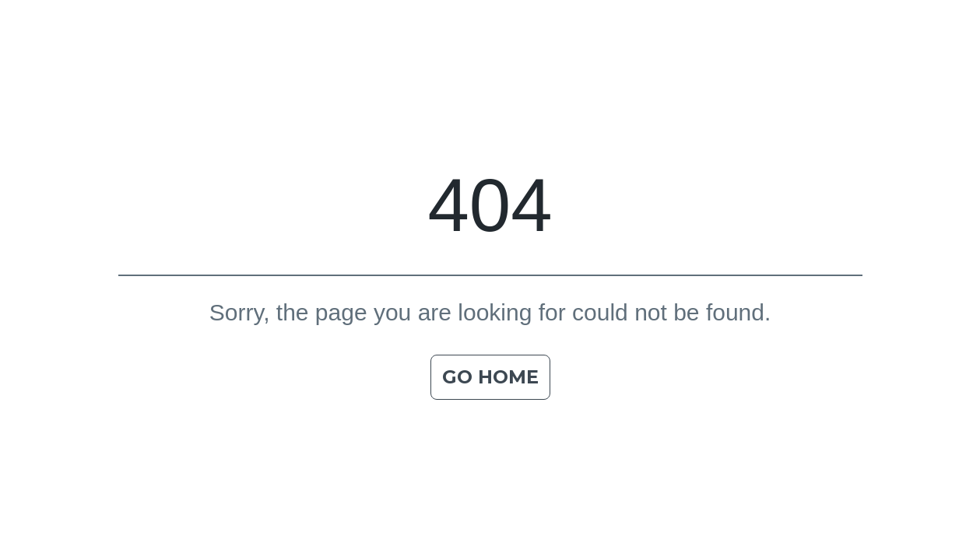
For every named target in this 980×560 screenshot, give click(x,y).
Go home (490, 377)
